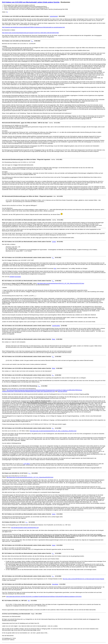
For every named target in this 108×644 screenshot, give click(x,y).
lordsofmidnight (54, 16)
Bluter (54, 339)
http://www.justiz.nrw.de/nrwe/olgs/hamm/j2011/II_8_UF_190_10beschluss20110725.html (61, 283)
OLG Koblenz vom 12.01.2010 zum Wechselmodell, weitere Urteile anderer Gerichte (31, 2)
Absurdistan (55, 584)
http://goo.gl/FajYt (62, 391)
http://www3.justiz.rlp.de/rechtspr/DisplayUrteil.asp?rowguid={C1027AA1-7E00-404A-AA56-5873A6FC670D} (30, 33)
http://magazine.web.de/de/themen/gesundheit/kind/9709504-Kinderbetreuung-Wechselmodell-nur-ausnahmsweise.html (33, 27)
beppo (54, 514)
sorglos (54, 242)
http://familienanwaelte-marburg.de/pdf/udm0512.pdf (25, 528)
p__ (32, 41)
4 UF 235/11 (26, 464)
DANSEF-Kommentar (15, 277)
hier (55, 268)
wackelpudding (56, 326)
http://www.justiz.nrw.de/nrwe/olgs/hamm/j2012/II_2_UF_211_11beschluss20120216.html (30, 477)
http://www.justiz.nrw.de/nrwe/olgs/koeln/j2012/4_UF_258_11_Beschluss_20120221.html (53, 431)
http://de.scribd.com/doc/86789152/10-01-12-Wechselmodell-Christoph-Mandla (83, 579)
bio (29, 601)
